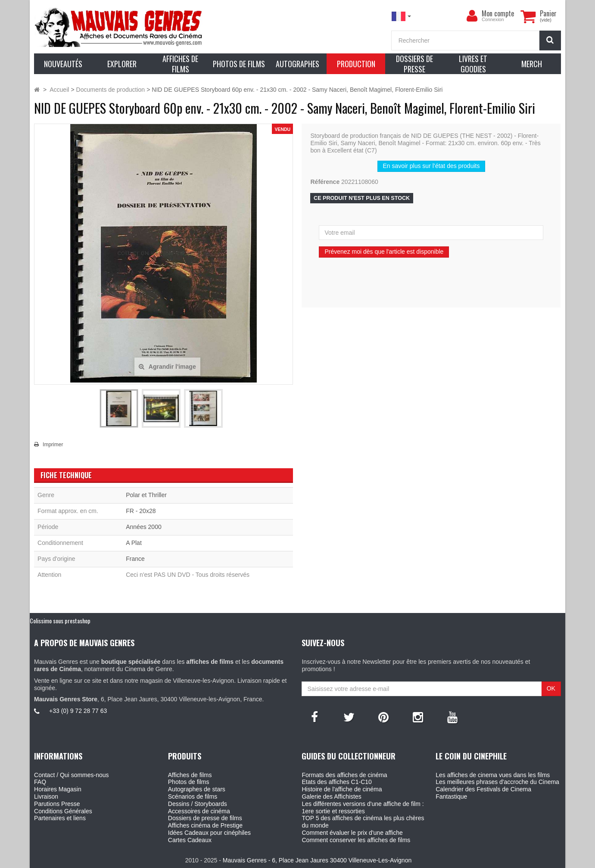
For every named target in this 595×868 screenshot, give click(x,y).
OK (551, 688)
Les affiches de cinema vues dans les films (493, 775)
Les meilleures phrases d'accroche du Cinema (497, 782)
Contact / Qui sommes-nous (72, 775)
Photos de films (189, 782)
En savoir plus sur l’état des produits (431, 166)
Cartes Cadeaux (190, 840)
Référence (325, 182)
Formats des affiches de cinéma (344, 775)
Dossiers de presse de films (205, 818)
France (135, 559)
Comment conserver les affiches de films (356, 840)
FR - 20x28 (141, 511)
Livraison (46, 796)
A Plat (134, 543)
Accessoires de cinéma (199, 811)
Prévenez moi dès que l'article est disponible (384, 252)
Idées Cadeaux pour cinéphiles (209, 833)
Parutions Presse (57, 804)
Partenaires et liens (60, 818)
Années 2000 (144, 527)
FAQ (40, 782)
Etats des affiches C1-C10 (336, 782)
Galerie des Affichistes (331, 796)
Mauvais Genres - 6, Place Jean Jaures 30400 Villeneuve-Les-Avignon (317, 860)
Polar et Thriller (146, 495)
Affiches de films (190, 775)
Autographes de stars (197, 789)
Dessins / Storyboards (198, 804)
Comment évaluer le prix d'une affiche (352, 833)
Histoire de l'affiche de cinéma (342, 789)
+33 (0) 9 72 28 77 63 (78, 711)
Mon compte (498, 13)
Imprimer (53, 445)
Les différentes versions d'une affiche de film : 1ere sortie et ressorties (363, 807)
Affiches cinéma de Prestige (205, 825)
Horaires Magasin (58, 789)
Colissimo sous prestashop (60, 621)
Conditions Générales (63, 811)
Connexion (493, 19)
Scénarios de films (193, 796)
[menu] (472, 16)
